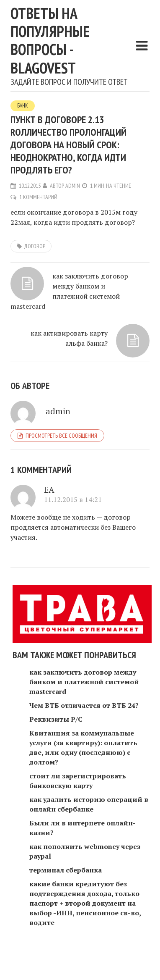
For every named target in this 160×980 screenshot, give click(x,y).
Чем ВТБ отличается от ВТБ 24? (84, 705)
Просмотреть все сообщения (61, 436)
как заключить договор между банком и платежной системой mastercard (69, 291)
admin (73, 186)
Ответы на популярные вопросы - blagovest (50, 41)
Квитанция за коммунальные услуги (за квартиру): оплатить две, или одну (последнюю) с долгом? (83, 747)
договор (35, 246)
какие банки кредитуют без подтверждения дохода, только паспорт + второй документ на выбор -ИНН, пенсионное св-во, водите (85, 903)
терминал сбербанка (66, 870)
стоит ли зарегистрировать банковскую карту (78, 781)
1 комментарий (38, 197)
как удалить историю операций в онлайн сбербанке (89, 804)
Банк (23, 106)
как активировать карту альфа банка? (69, 338)
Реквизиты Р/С (56, 719)
